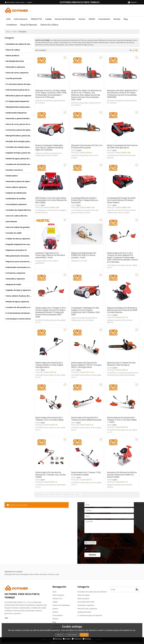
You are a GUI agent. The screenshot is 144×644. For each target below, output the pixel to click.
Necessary (57, 639)
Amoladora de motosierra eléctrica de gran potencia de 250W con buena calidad (122, 475)
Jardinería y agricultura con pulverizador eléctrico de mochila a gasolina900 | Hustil (50, 255)
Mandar (92, 555)
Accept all (84, 635)
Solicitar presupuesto (18, 505)
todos (15, 32)
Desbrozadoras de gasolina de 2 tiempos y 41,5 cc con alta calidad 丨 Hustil (122, 420)
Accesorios (90, 543)
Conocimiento (104, 19)
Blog (126, 19)
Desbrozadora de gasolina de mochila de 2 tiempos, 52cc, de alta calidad (51, 475)
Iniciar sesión (20, 2)
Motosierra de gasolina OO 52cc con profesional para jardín (87, 146)
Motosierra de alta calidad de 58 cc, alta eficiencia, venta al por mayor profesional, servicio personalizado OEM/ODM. (122, 94)
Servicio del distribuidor (65, 19)
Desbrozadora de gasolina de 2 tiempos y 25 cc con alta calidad (49, 419)
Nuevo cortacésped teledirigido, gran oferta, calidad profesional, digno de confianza (49, 148)
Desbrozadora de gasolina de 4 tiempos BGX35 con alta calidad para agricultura (49, 365)
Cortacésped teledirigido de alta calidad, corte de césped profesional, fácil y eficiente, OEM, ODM (86, 311)
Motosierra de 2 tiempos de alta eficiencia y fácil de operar (121, 364)
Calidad (48, 19)
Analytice (67, 639)
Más (7, 618)
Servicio (82, 19)
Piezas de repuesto (29, 25)
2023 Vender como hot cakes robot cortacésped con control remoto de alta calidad (51, 200)
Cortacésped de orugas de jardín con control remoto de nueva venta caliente (121, 200)
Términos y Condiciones (92, 550)
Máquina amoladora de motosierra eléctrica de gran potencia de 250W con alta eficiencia (122, 310)
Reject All (60, 635)
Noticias (117, 19)
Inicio (8, 32)
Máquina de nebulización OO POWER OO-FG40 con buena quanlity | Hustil (84, 255)
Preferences (77, 639)
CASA (8, 19)
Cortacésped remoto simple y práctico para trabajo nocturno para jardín (85, 200)
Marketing (87, 639)
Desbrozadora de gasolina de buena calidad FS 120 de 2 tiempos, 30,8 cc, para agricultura (86, 365)
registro (30, 2)
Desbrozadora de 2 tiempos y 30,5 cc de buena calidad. (86, 474)
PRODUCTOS (36, 19)
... (73, 494)
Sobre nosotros (21, 19)
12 (77, 494)
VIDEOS (92, 19)
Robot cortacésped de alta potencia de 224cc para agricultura (122, 146)
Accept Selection (72, 635)
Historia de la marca (49, 25)
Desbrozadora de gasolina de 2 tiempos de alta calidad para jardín (86, 419)
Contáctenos (12, 25)
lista (134, 50)
